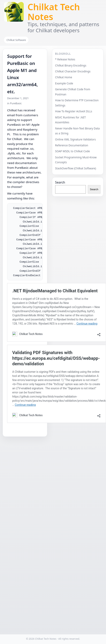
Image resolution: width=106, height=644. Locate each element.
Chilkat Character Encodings (73, 71)
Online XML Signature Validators (76, 139)
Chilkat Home (64, 77)
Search (60, 182)
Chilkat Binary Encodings (71, 65)
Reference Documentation (72, 145)
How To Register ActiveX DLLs (74, 111)
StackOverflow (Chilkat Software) (76, 168)
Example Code (64, 83)
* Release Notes (65, 59)
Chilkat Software (16, 40)
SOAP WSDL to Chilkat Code (73, 151)
